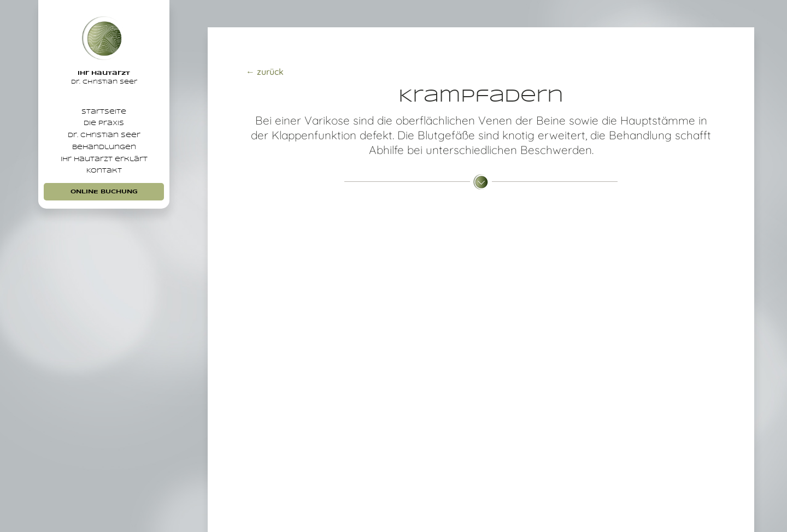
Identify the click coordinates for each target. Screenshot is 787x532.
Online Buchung (104, 231)
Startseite (104, 115)
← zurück (265, 72)
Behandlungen (104, 170)
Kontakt (104, 207)
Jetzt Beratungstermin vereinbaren (481, 468)
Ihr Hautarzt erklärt (104, 189)
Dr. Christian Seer (104, 152)
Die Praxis (104, 134)
